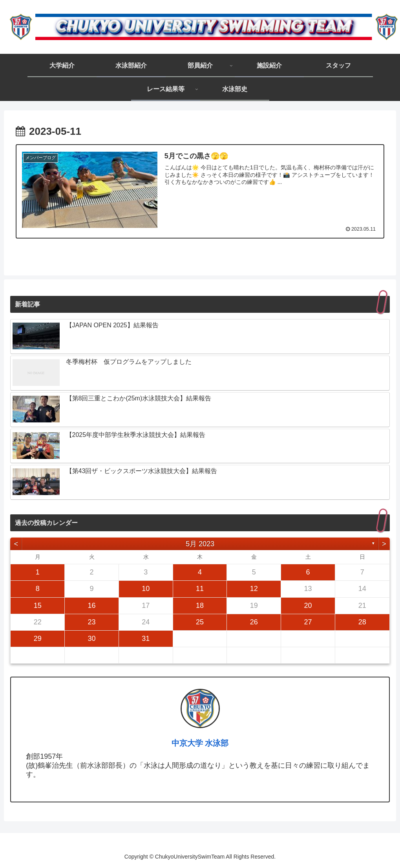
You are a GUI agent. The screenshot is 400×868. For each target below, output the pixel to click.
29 (38, 639)
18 (200, 605)
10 (146, 589)
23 (91, 622)
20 (308, 605)
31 (146, 639)
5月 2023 (200, 543)
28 (362, 622)
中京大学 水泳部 (200, 743)
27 (308, 622)
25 (200, 622)
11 (200, 589)
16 (91, 605)
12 (254, 589)
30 (91, 639)
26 (254, 622)
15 (38, 605)
